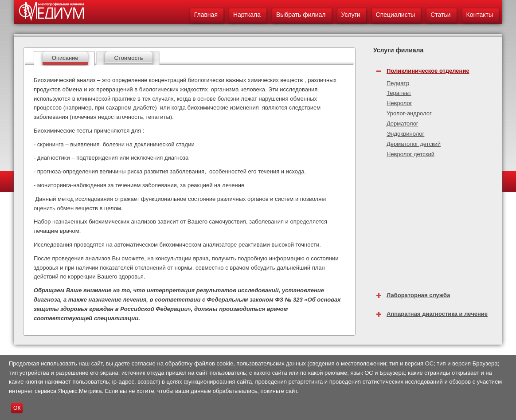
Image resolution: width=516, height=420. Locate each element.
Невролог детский (410, 154)
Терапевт (399, 93)
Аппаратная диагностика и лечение (437, 314)
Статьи (440, 15)
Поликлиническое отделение (428, 71)
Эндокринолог (405, 134)
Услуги (351, 15)
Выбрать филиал (301, 15)
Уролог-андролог (409, 113)
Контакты (480, 15)
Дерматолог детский (414, 144)
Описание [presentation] (65, 58)
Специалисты (396, 15)
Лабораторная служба (418, 295)
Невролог (399, 103)
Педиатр (398, 83)
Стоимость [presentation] (129, 58)
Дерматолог (403, 124)
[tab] (64, 58)
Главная (206, 15)
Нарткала (247, 15)
